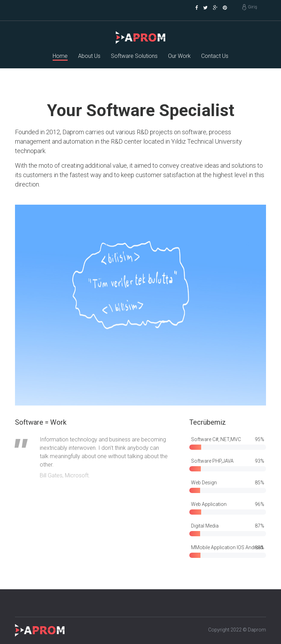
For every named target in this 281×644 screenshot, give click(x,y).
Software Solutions (134, 56)
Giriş (253, 7)
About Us (89, 56)
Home (60, 56)
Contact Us (215, 56)
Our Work (179, 56)
